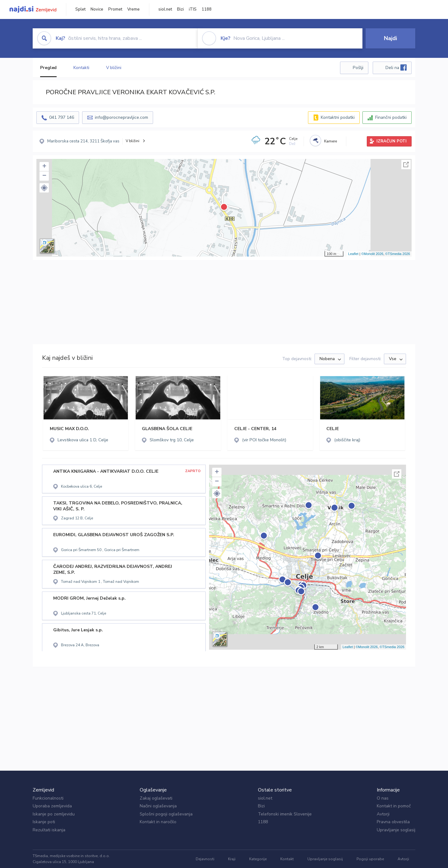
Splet (80, 9)
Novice (97, 9)
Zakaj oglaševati (156, 798)
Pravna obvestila (393, 822)
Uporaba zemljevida (52, 806)
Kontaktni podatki (338, 117)
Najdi (390, 38)
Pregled (48, 68)
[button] (44, 188)
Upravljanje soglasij (396, 830)
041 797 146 (62, 117)
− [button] (44, 176)
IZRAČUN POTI (392, 141)
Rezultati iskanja (49, 830)
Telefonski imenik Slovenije (285, 814)
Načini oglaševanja (158, 806)
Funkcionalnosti (48, 798)
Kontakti (81, 68)
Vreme (133, 9)
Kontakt (287, 859)
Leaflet (353, 254)
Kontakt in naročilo (158, 822)
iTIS (193, 9)
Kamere (331, 141)
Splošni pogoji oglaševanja (166, 814)
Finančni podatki (391, 117)
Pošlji (358, 68)
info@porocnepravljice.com (121, 117)
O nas (383, 798)
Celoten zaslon (406, 165)
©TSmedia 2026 (398, 254)
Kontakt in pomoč (394, 806)
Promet (115, 9)
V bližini (114, 68)
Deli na (396, 67)
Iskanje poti (44, 822)
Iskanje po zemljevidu (54, 814)
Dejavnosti (205, 859)
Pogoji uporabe (370, 859)
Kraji (232, 859)
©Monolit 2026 (372, 254)
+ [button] (44, 167)
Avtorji (383, 814)
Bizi (180, 9)
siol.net (165, 9)
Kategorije (258, 859)
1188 (207, 9)
